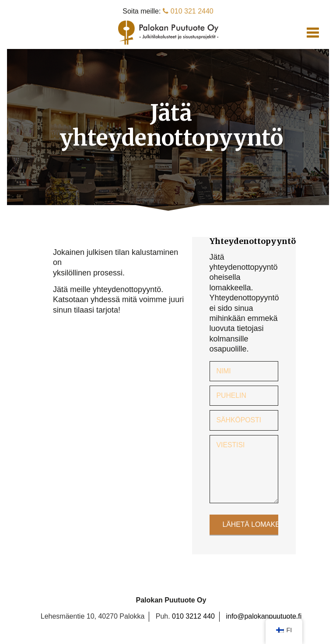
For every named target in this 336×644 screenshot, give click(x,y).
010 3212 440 (193, 616)
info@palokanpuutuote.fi (264, 616)
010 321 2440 (188, 11)
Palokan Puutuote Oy (168, 33)
